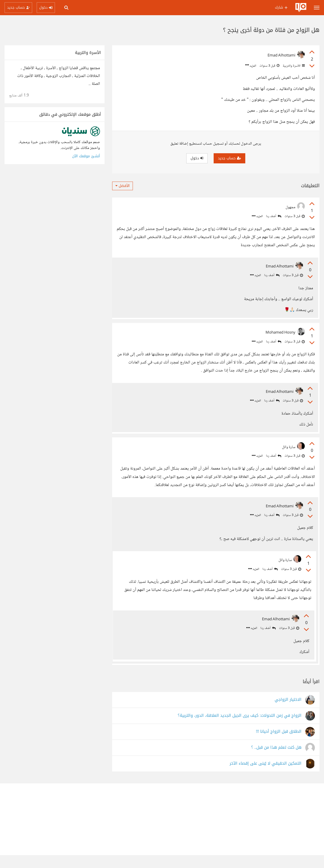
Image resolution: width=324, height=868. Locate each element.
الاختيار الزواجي (288, 713)
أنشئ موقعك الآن (86, 156)
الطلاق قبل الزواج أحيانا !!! (279, 745)
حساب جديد (229, 158)
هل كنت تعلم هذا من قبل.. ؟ (276, 760)
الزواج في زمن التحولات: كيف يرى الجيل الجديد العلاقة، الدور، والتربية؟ (240, 729)
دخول (197, 158)
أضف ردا (274, 216)
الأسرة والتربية (293, 66)
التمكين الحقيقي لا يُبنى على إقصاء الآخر (266, 776)
